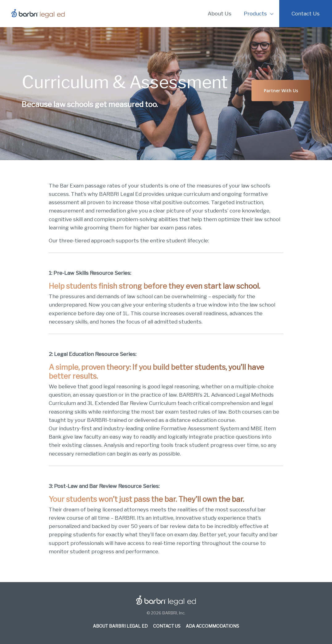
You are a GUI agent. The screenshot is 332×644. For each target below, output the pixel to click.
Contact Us (167, 626)
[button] (281, 91)
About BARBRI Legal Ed (120, 626)
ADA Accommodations (212, 626)
